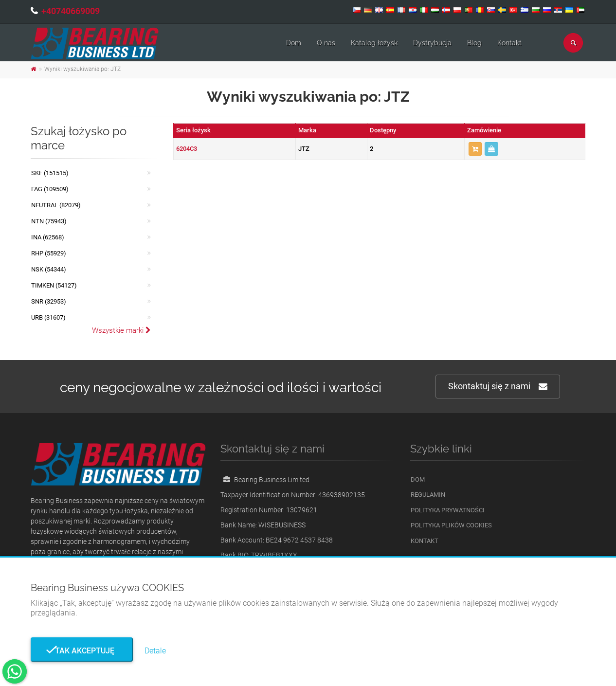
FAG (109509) (50, 189)
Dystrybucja (432, 43)
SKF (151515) (50, 173)
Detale (155, 651)
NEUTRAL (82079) (56, 205)
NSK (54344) (49, 269)
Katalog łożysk (374, 43)
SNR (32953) (49, 301)
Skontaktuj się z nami (498, 387)
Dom (294, 43)
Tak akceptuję (82, 651)
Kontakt (509, 43)
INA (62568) (48, 237)
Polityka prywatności (448, 510)
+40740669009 (71, 11)
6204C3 (187, 149)
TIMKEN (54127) (54, 285)
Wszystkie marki (121, 330)
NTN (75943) (49, 221)
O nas (326, 43)
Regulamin (428, 495)
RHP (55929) (49, 253)
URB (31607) (48, 317)
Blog (474, 43)
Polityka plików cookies (451, 525)
